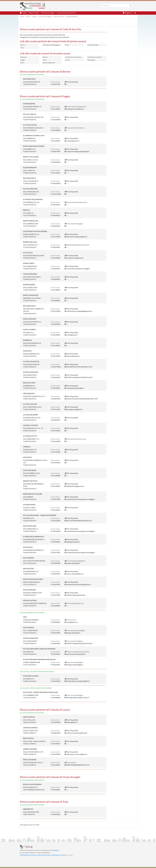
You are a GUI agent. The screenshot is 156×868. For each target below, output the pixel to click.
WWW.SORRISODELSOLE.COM (78, 245)
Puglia (34, 16)
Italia (28, 16)
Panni (22, 63)
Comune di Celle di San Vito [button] (66, 13)
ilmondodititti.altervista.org (76, 439)
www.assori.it (71, 620)
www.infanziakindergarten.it (77, 107)
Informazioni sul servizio (28, 855)
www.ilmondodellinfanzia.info (77, 202)
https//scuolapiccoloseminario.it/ (78, 652)
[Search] (115, 5)
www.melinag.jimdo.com (75, 603)
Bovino (45, 57)
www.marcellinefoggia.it (75, 224)
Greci (45, 60)
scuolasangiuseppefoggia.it (76, 561)
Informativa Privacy (44, 855)
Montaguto (91, 60)
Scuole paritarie (72, 16)
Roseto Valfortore (49, 63)
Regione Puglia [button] (34, 13)
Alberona (23, 57)
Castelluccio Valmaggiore (51, 45)
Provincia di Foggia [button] (48, 13)
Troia (22, 48)
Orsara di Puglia (93, 45)
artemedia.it (55, 850)
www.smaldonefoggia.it (75, 641)
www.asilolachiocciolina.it (76, 128)
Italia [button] (25, 13)
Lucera (67, 60)
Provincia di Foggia (45, 16)
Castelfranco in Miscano (73, 57)
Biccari (23, 45)
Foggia (23, 60)
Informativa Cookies (59, 855)
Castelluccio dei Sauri (95, 57)
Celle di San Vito (59, 16)
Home (22, 16)
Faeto (67, 45)
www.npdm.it (71, 762)
